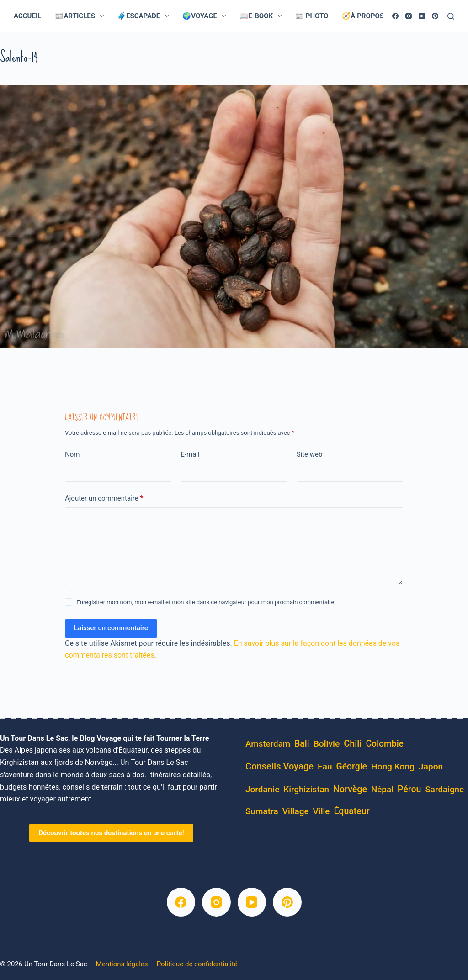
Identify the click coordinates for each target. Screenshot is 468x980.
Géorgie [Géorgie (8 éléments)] (352, 767)
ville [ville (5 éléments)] (322, 811)
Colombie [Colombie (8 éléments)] (385, 744)
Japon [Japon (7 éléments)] (431, 767)
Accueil (27, 16)
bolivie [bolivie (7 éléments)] (327, 744)
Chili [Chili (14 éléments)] (353, 744)
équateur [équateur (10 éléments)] (351, 811)
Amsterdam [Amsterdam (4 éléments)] (268, 744)
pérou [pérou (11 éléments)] (409, 789)
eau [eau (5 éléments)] (325, 767)
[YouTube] (422, 16)
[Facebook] (395, 16)
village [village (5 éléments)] (296, 811)
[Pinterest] (435, 16)
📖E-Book (262, 16)
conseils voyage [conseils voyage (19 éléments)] (279, 766)
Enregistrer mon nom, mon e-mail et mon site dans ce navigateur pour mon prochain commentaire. (206, 602)
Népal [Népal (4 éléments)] (382, 790)
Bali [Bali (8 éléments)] (302, 744)
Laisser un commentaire (111, 628)
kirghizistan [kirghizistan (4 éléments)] (306, 790)
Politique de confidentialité (197, 964)
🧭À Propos (369, 16)
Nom (72, 454)
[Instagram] (409, 16)
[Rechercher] (451, 16)
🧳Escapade (145, 16)
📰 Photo (312, 16)
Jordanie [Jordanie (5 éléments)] (262, 789)
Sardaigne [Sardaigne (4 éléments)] (444, 790)
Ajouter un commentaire (104, 498)
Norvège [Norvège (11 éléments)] (350, 789)
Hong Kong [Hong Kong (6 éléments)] (393, 767)
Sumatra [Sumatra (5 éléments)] (262, 811)
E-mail (190, 454)
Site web (310, 454)
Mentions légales (122, 964)
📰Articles (81, 16)
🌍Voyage (206, 16)
